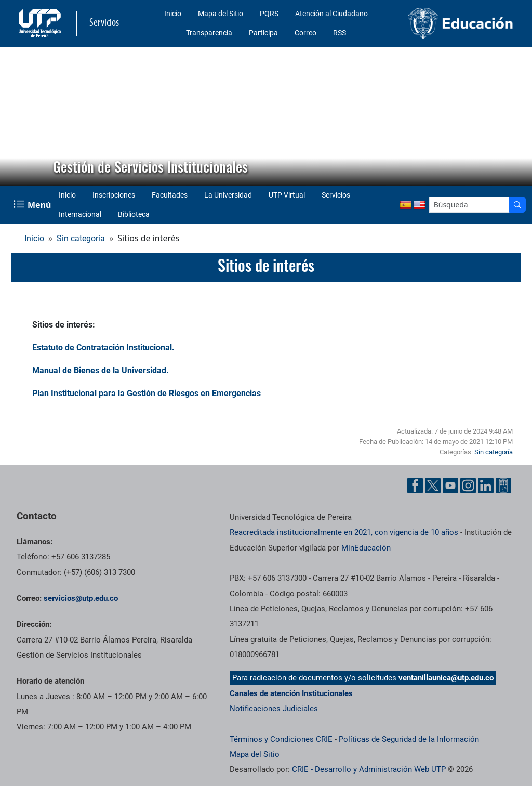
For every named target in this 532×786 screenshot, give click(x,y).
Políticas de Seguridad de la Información (409, 739)
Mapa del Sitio (221, 14)
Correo (305, 33)
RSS (340, 33)
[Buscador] (517, 205)
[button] (16, 116)
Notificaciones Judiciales (274, 709)
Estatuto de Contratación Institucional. (103, 348)
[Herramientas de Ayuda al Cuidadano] (503, 486)
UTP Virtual (287, 195)
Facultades (170, 195)
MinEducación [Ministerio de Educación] (366, 548)
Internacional (80, 214)
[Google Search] (469, 205)
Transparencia (209, 33)
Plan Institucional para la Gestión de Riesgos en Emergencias (147, 393)
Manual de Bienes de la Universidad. (101, 370)
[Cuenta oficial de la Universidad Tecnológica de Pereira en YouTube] (450, 486)
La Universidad (228, 195)
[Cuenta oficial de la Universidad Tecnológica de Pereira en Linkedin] (486, 486)
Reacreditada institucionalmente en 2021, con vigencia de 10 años (344, 532)
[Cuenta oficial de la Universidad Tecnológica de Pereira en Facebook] (415, 486)
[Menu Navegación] (33, 205)
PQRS (269, 14)
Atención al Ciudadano (331, 14)
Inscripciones (114, 195)
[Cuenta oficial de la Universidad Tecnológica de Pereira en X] (433, 486)
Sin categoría (81, 238)
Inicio (173, 14)
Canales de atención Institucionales (291, 693)
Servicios (336, 195)
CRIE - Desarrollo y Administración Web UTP (369, 769)
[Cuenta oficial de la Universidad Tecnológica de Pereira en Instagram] (468, 486)
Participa (263, 33)
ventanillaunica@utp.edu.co (446, 678)
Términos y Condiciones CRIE (281, 739)
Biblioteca (134, 214)
